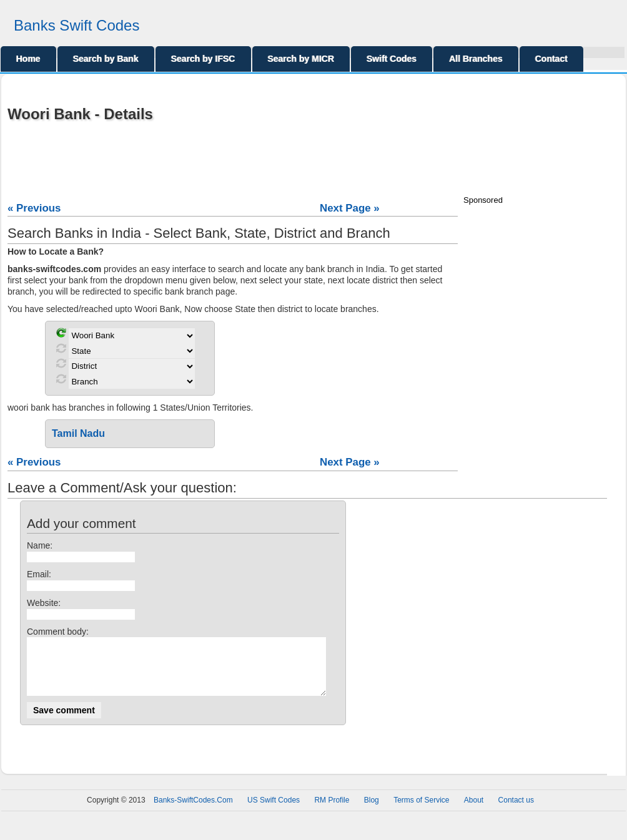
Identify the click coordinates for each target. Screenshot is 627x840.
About (474, 811)
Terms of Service (421, 811)
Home (28, 59)
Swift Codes (392, 59)
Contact (551, 59)
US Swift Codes (274, 811)
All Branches (476, 59)
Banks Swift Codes (77, 25)
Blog (372, 811)
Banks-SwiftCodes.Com (193, 811)
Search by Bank (106, 59)
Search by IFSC (203, 59)
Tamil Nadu (78, 433)
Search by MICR (301, 59)
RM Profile (332, 811)
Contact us (516, 811)
